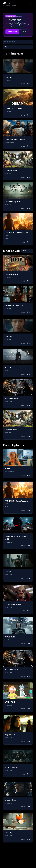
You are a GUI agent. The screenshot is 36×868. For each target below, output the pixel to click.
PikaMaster (8, 80)
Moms (7, 238)
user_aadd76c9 (9, 472)
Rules (24, 32)
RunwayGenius (9, 142)
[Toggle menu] (31, 4)
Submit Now (12, 32)
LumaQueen (8, 402)
